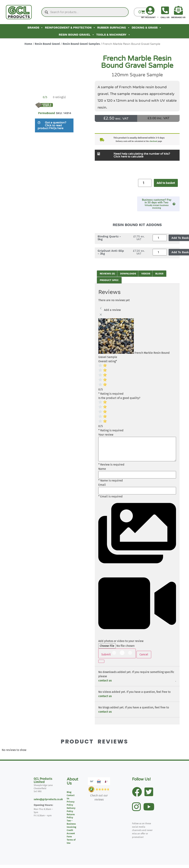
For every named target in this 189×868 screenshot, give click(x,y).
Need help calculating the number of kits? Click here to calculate (142, 155)
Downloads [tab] (128, 274)
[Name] (137, 475)
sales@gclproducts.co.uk (48, 799)
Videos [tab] (146, 274)
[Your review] (137, 449)
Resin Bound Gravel (77, 35)
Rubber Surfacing (114, 28)
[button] (54, 126)
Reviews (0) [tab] (107, 274)
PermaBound (47, 113)
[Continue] (101, 661)
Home (28, 44)
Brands (35, 28)
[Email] (137, 491)
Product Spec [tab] (109, 280)
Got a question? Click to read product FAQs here (52, 125)
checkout (153, 141)
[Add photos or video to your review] (125, 646)
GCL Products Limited (43, 780)
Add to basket (166, 183)
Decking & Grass (147, 28)
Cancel (144, 654)
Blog (69, 792)
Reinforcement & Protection (70, 28)
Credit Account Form (71, 833)
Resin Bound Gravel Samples (81, 44)
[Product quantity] (145, 183)
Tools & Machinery (113, 35)
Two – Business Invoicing (71, 824)
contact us (105, 680)
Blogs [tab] (159, 274)
